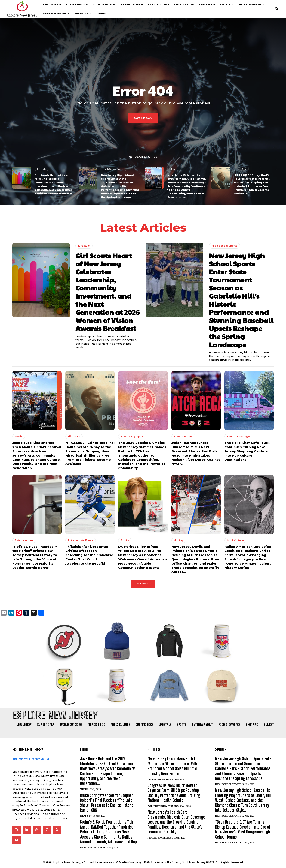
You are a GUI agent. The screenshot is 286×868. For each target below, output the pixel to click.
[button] (277, 9)
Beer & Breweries (159, 779)
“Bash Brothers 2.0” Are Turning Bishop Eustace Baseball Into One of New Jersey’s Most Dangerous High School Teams (243, 830)
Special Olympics (132, 436)
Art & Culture (235, 540)
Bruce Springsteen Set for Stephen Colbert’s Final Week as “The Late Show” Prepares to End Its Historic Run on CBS (107, 803)
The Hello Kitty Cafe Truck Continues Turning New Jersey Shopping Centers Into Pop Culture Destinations (247, 451)
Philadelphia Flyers (81, 540)
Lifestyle (42, 169)
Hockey (179, 540)
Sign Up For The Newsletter (31, 759)
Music (173, 169)
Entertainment (183, 436)
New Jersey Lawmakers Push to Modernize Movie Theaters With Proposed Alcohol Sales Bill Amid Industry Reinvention (172, 766)
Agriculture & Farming (163, 806)
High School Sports (114, 169)
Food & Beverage (238, 436)
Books (125, 540)
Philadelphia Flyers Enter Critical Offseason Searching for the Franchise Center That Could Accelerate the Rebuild (89, 555)
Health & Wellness (93, 848)
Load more (143, 584)
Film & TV (241, 169)
